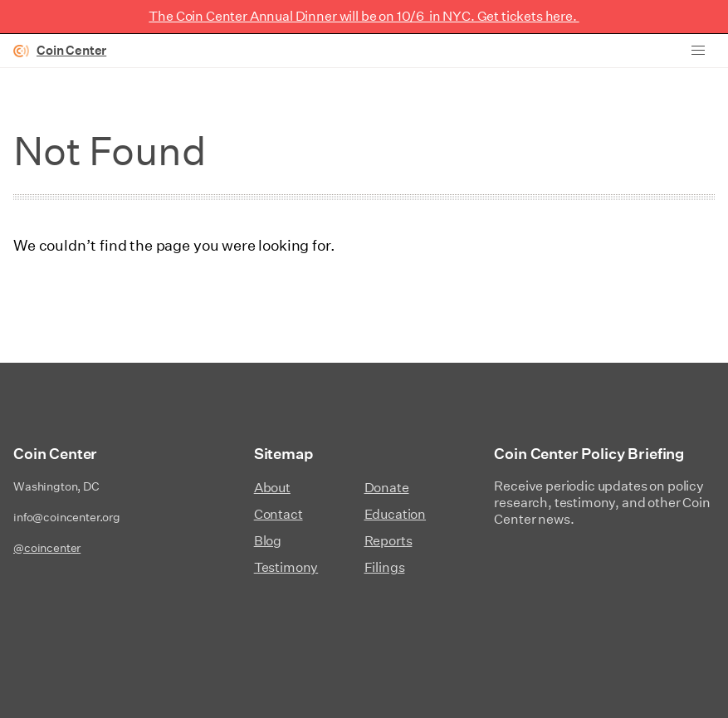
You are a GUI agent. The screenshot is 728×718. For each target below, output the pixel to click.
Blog (268, 541)
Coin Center (71, 50)
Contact (278, 514)
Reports (388, 541)
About (272, 488)
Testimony (286, 567)
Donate (387, 488)
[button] (698, 51)
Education (396, 514)
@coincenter (47, 548)
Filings (385, 567)
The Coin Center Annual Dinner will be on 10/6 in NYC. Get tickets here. (364, 16)
